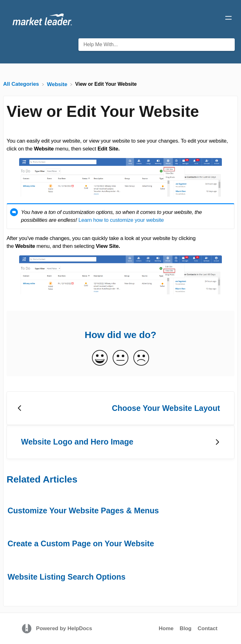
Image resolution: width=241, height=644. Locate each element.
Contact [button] (208, 628)
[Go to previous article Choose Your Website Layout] (120, 408)
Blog (185, 628)
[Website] (58, 84)
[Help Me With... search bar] (157, 45)
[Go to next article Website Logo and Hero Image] (120, 442)
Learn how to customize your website (121, 220)
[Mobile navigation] (228, 19)
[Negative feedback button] (141, 358)
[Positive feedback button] (100, 358)
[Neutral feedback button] (120, 358)
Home (166, 628)
